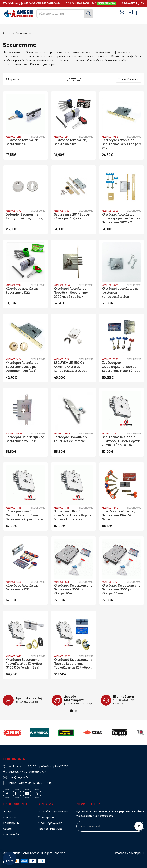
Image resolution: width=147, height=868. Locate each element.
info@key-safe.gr (20, 777)
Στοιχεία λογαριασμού (53, 811)
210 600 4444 (18, 772)
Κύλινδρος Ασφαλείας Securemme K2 (70, 142)
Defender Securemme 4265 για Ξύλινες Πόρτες (24, 216)
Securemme (23, 33)
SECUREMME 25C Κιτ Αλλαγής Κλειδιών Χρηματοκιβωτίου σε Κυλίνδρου (70, 367)
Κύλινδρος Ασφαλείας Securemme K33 (22, 587)
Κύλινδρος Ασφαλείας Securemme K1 (22, 142)
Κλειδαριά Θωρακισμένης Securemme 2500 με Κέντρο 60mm (121, 589)
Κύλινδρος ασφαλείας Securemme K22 (22, 291)
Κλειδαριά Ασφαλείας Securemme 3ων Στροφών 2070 (121, 144)
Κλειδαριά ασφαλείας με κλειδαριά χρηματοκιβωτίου (120, 293)
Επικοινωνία (11, 834)
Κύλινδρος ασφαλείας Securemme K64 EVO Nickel (118, 515)
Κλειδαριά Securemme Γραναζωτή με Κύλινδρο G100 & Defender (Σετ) (24, 663)
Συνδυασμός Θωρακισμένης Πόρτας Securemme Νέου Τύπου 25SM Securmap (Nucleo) (120, 367)
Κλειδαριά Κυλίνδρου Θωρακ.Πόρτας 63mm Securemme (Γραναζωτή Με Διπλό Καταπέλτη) (24, 515)
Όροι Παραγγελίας (50, 823)
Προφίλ (8, 811)
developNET (136, 853)
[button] (71, 711)
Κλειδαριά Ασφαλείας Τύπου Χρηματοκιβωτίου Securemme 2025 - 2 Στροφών (121, 218)
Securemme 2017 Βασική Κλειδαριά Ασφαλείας (72, 216)
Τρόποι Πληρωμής (50, 828)
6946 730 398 (42, 783)
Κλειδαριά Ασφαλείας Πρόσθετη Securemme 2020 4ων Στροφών (71, 293)
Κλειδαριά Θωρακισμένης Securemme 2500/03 (25, 439)
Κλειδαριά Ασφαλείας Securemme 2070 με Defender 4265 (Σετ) (22, 367)
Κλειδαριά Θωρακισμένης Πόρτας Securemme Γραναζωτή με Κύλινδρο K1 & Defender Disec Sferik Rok (73, 663)
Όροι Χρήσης (47, 817)
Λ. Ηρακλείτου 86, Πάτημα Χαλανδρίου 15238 (39, 766)
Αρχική (7, 33)
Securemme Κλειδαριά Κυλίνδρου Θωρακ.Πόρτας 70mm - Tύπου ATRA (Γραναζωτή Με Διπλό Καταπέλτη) (121, 441)
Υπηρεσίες (10, 817)
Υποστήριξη (11, 823)
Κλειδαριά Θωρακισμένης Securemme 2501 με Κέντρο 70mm (73, 589)
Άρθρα (7, 828)
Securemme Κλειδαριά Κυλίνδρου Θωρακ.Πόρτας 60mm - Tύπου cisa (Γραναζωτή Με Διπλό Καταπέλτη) (73, 515)
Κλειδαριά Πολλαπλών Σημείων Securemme (70, 439)
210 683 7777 (38, 772)
